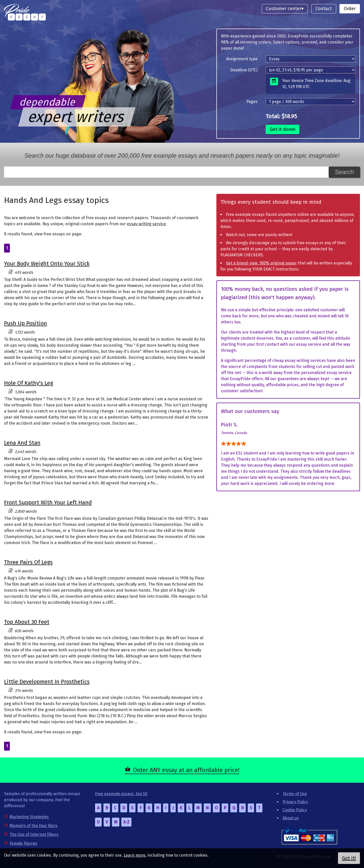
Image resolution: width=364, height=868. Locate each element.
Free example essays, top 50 (121, 794)
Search (344, 172)
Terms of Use (295, 794)
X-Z (126, 822)
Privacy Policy (295, 802)
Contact (324, 9)
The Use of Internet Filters (34, 834)
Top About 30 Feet (27, 622)
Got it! (349, 858)
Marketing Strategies (29, 817)
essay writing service (146, 224)
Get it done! (283, 129)
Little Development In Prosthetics (47, 682)
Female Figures (23, 843)
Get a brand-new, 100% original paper (261, 263)
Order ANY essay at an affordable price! (186, 770)
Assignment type (242, 59)
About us (291, 818)
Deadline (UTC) (244, 70)
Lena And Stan (22, 443)
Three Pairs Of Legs (28, 562)
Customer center (284, 9)
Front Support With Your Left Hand (48, 502)
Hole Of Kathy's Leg (29, 383)
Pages (252, 102)
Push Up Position (26, 323)
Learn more (134, 855)
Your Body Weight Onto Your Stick (47, 264)
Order (350, 9)
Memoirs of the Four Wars (33, 826)
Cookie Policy (295, 810)
